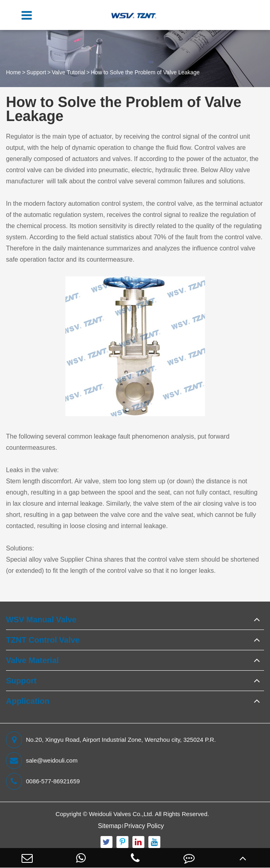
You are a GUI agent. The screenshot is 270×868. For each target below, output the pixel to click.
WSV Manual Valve (41, 620)
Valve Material (32, 660)
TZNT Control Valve (43, 640)
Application (28, 701)
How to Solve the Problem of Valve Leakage (145, 72)
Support (36, 72)
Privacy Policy (144, 826)
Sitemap (110, 826)
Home (13, 72)
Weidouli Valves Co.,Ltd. (121, 814)
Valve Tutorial (69, 72)
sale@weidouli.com (42, 761)
